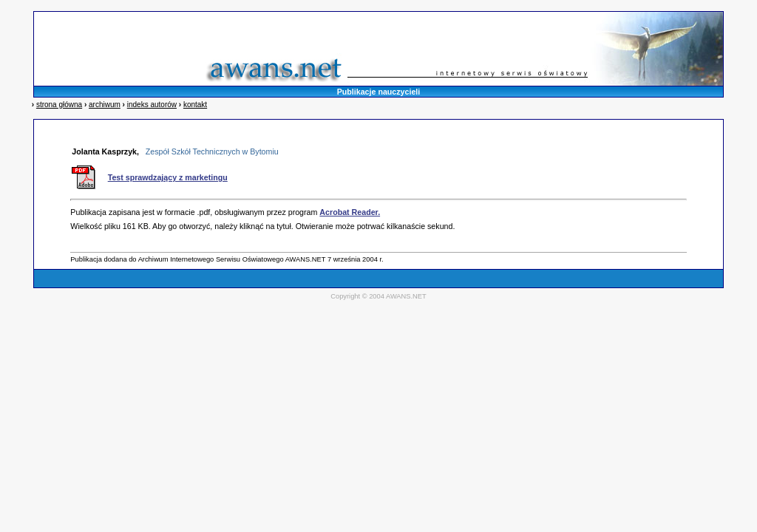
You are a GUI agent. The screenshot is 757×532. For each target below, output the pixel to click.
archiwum (105, 105)
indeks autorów (152, 105)
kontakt (195, 105)
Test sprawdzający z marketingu (168, 177)
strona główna (59, 105)
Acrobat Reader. (350, 212)
